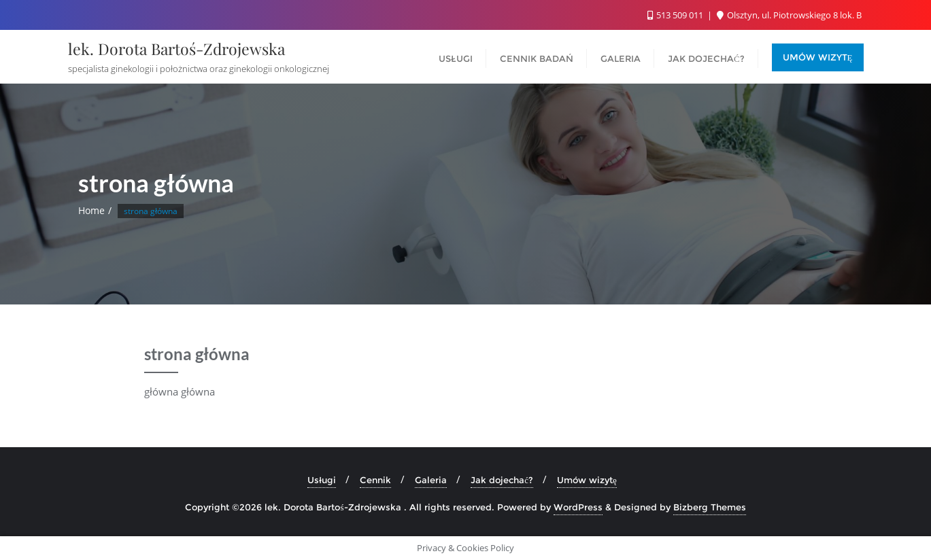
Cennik (375, 480)
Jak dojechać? (502, 480)
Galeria (431, 480)
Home (91, 210)
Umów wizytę (587, 480)
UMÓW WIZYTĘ (818, 57)
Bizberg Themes (710, 507)
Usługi (322, 480)
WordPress (578, 507)
